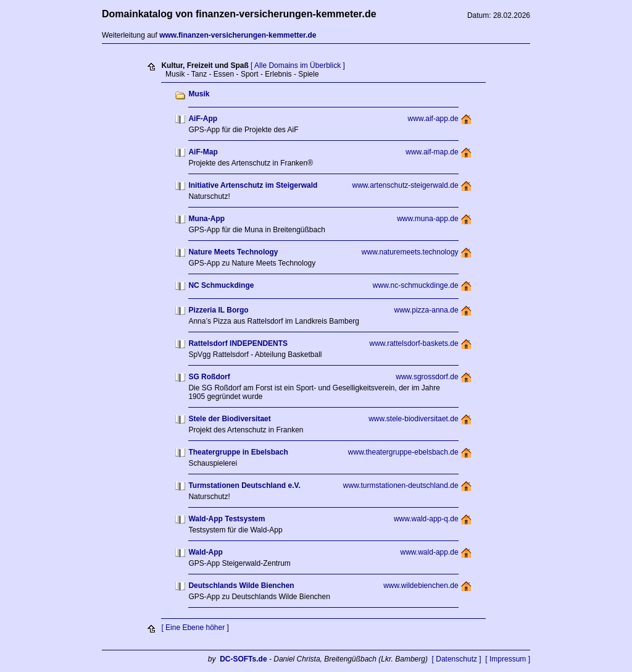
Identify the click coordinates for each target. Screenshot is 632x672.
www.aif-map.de (432, 152)
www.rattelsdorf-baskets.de (414, 343)
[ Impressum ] (508, 659)
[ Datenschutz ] (457, 659)
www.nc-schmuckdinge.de (416, 285)
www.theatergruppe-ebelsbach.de (403, 452)
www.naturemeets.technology (410, 252)
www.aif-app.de (433, 119)
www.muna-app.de (427, 219)
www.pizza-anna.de (426, 310)
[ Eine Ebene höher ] (195, 628)
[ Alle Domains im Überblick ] (298, 65)
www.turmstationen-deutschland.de (401, 485)
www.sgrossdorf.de (427, 377)
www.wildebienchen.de (421, 586)
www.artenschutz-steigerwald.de (405, 185)
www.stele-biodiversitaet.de (413, 419)
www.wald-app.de (430, 552)
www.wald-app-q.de (426, 519)
